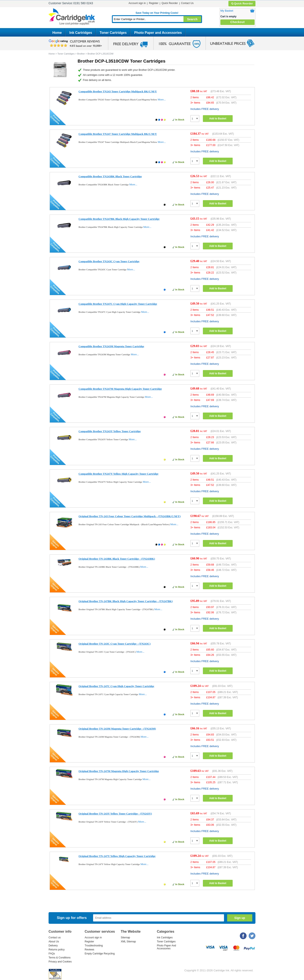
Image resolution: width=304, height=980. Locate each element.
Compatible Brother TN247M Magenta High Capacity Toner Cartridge (120, 389)
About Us (54, 942)
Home (57, 33)
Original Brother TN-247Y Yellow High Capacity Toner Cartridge (117, 856)
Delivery (53, 946)
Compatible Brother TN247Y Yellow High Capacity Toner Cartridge (118, 474)
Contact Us (187, 3)
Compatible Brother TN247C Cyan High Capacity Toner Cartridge (118, 304)
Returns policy (57, 950)
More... (162, 99)
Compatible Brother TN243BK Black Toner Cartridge (110, 176)
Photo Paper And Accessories (166, 947)
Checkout (237, 22)
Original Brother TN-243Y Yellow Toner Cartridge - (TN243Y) (115, 814)
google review (76, 43)
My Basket (227, 11)
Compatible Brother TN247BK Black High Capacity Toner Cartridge (119, 219)
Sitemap (125, 938)
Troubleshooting (94, 946)
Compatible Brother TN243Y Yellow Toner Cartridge (110, 431)
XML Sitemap (128, 942)
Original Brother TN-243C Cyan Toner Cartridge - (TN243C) (115, 644)
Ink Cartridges (81, 33)
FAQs (52, 954)
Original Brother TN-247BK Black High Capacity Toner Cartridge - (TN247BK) (126, 601)
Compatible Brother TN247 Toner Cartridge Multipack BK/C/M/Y (118, 134)
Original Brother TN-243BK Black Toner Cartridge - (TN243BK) (117, 559)
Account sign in (137, 3)
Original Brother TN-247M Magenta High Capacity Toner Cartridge (119, 771)
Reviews (89, 950)
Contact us (55, 938)
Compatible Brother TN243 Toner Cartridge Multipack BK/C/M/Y (118, 91)
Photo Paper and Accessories (158, 33)
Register (154, 3)
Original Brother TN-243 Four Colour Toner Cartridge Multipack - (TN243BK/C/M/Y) (130, 516)
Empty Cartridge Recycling (100, 954)
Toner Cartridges (113, 33)
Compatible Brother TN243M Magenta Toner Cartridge (111, 346)
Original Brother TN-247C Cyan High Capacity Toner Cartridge (116, 686)
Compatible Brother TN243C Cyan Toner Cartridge (109, 261)
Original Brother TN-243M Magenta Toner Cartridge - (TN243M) (117, 729)
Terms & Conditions (60, 958)
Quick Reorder (242, 4)
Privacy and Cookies (60, 962)
